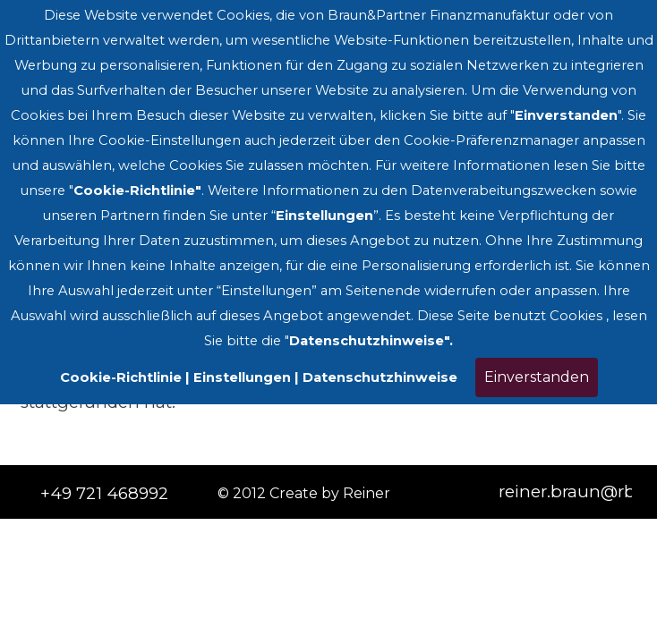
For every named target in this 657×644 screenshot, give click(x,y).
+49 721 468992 (104, 493)
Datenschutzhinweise (380, 377)
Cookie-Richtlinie (121, 377)
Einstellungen (242, 377)
